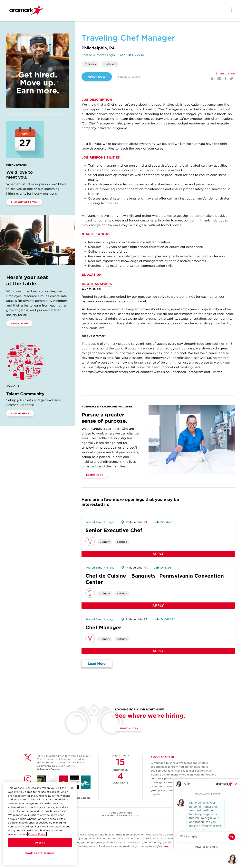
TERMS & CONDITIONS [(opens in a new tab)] (121, 813)
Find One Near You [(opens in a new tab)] (24, 202)
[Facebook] (225, 78)
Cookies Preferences (40, 853)
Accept (40, 843)
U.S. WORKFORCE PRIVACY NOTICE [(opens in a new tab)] (120, 815)
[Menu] (230, 10)
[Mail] (219, 78)
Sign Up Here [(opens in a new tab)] (20, 413)
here (166, 846)
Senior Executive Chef (114, 530)
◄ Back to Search (129, 77)
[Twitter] (231, 78)
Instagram (195, 372)
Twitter (216, 372)
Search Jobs (129, 728)
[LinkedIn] (213, 78)
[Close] (72, 788)
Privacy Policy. (37, 834)
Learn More (19, 323)
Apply (158, 554)
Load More (97, 664)
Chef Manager (103, 627)
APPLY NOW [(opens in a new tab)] (97, 77)
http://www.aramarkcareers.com (110, 372)
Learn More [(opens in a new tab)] (95, 475)
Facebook (178, 372)
